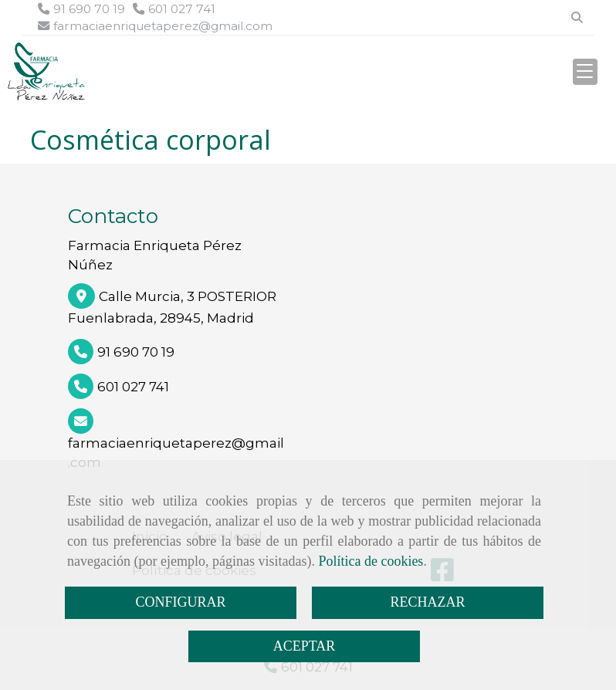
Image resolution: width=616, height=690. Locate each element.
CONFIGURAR (180, 602)
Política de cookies (371, 561)
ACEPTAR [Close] (305, 646)
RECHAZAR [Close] (427, 602)
